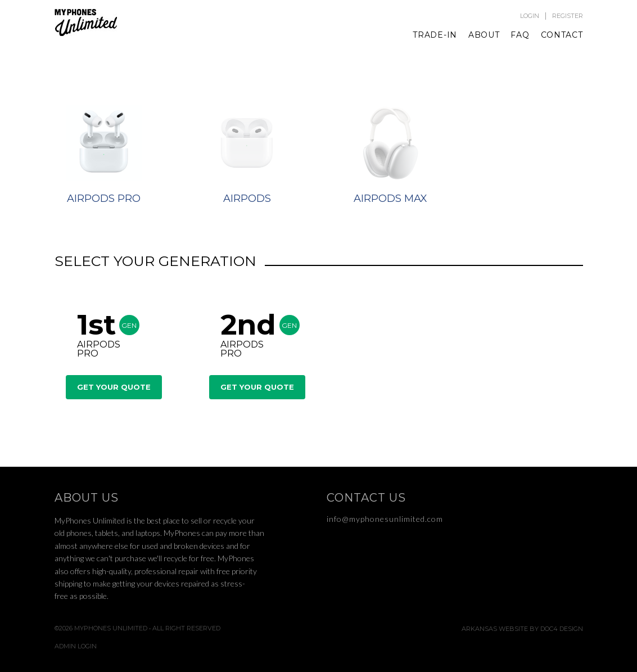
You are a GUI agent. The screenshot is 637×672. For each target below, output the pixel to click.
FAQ (520, 35)
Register (568, 16)
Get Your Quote (114, 387)
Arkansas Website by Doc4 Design (522, 629)
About (484, 35)
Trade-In (435, 35)
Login (530, 16)
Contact (562, 35)
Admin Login (76, 646)
